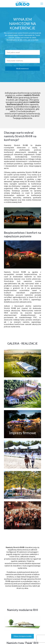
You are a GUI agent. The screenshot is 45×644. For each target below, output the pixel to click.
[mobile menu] (42, 4)
